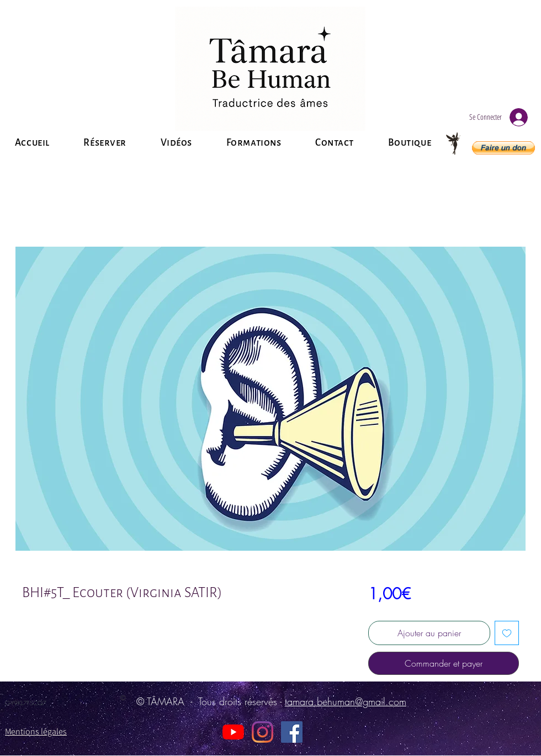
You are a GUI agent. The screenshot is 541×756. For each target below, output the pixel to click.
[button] (503, 148)
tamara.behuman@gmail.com (346, 701)
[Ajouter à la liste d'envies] (507, 633)
